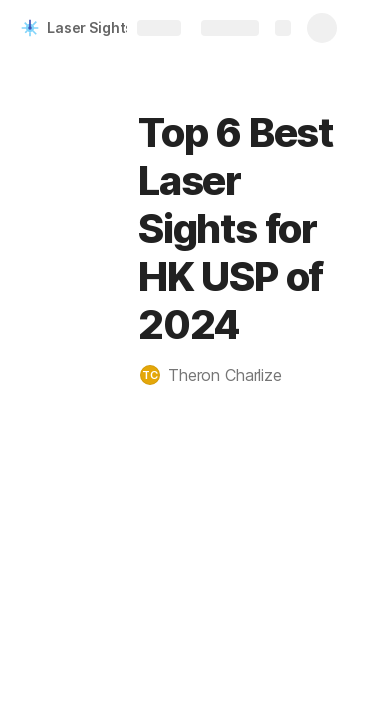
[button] (221, 375)
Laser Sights (90, 27)
